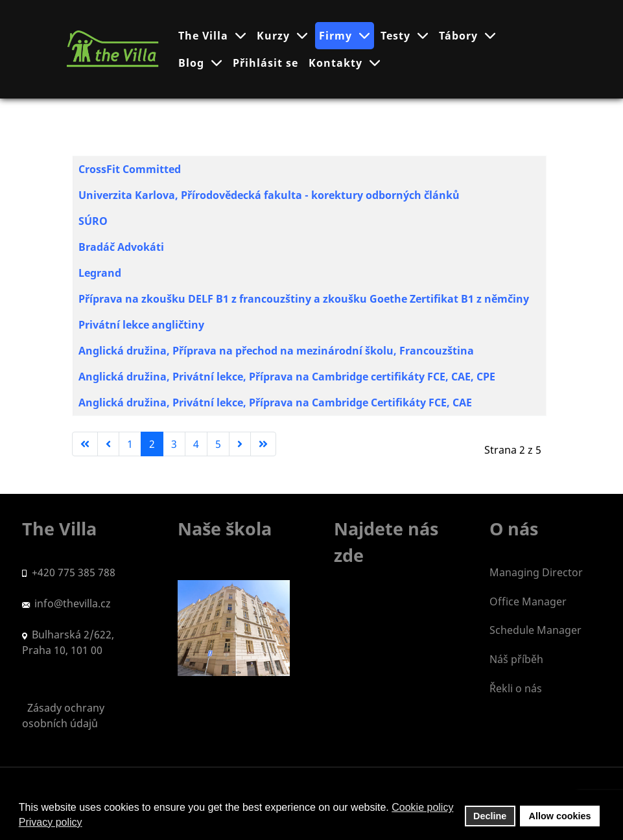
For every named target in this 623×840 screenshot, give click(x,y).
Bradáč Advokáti (121, 247)
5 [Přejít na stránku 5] (218, 444)
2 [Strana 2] (152, 444)
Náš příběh (516, 659)
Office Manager (528, 601)
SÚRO (93, 221)
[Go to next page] (240, 444)
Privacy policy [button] (51, 822)
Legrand (100, 273)
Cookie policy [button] (422, 807)
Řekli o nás (516, 688)
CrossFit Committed (130, 169)
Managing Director (536, 572)
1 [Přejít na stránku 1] (130, 444)
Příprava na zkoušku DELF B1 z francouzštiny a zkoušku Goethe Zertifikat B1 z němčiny (304, 299)
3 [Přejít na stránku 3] (174, 444)
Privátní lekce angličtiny (141, 325)
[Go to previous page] (108, 444)
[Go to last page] (263, 444)
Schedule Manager (535, 630)
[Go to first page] (85, 444)
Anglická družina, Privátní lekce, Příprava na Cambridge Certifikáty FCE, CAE (275, 402)
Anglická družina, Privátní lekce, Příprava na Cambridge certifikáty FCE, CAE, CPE (288, 377)
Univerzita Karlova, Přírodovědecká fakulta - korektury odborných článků (269, 195)
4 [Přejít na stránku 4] (196, 444)
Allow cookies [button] (560, 816)
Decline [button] (490, 816)
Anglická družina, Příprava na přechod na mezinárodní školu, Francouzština (276, 351)
